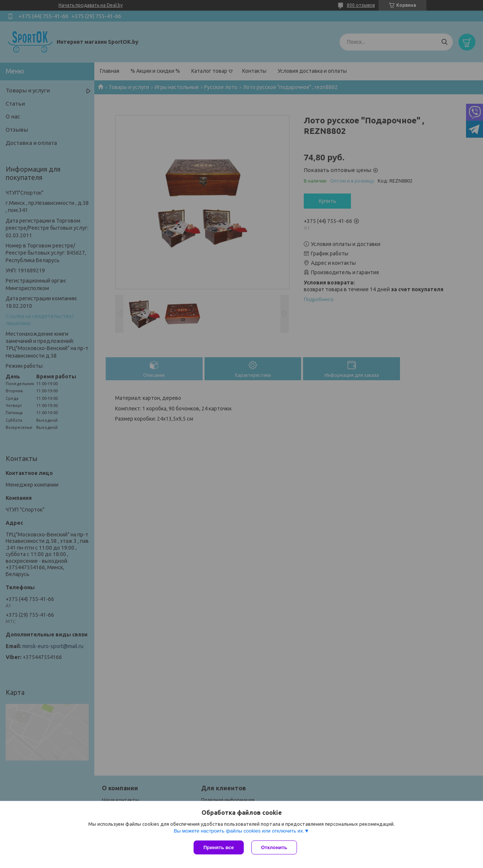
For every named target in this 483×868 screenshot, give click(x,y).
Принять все (219, 847)
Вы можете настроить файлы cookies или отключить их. (239, 831)
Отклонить (274, 847)
